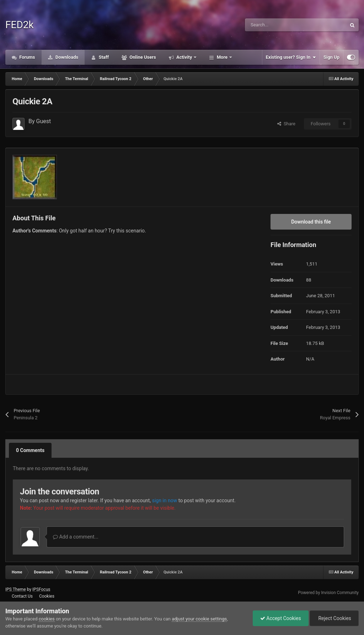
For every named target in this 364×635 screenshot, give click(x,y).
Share (286, 124)
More (222, 57)
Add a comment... (76, 537)
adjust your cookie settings (199, 619)
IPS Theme (16, 589)
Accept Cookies (281, 618)
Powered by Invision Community (328, 593)
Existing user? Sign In (291, 57)
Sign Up (331, 57)
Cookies (47, 596)
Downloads (66, 57)
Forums (27, 57)
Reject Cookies (334, 618)
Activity (184, 57)
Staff (103, 57)
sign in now (165, 500)
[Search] (280, 25)
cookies (47, 619)
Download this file (311, 222)
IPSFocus (41, 589)
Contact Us (22, 596)
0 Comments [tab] (30, 450)
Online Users (142, 57)
